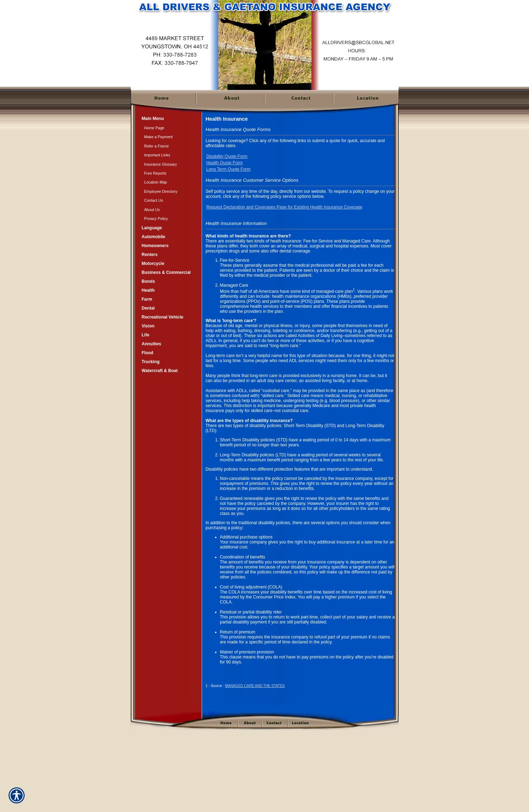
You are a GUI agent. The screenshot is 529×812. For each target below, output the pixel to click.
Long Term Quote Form (229, 169)
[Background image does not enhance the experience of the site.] (166, 119)
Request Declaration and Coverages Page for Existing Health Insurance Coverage (285, 207)
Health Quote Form (225, 163)
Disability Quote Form (227, 156)
